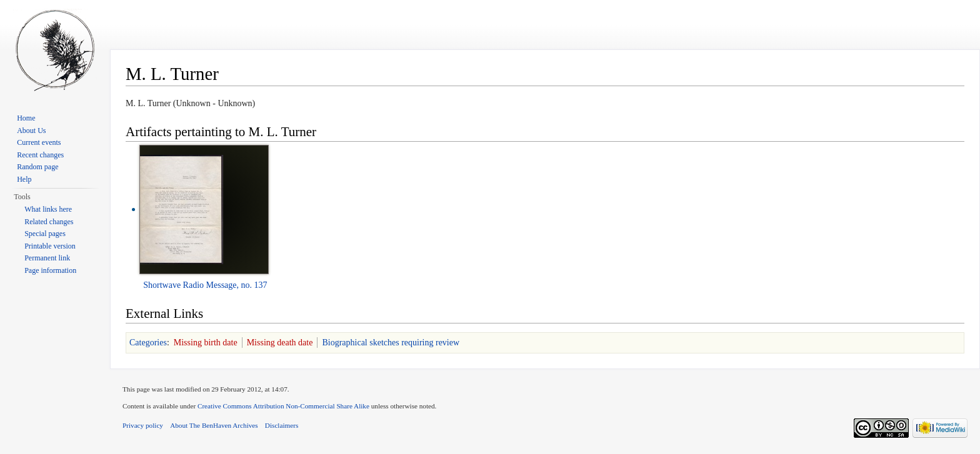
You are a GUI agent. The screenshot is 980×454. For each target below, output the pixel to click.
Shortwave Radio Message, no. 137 (205, 285)
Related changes (49, 222)
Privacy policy (143, 425)
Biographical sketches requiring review (391, 343)
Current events (39, 142)
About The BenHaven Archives (214, 425)
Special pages (45, 234)
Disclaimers (282, 425)
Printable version (50, 246)
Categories (148, 343)
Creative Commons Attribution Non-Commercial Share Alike (283, 406)
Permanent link (47, 258)
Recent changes (40, 155)
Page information (50, 270)
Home (26, 118)
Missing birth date (206, 343)
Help (24, 179)
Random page (37, 167)
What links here (48, 209)
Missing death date (280, 343)
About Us (31, 131)
